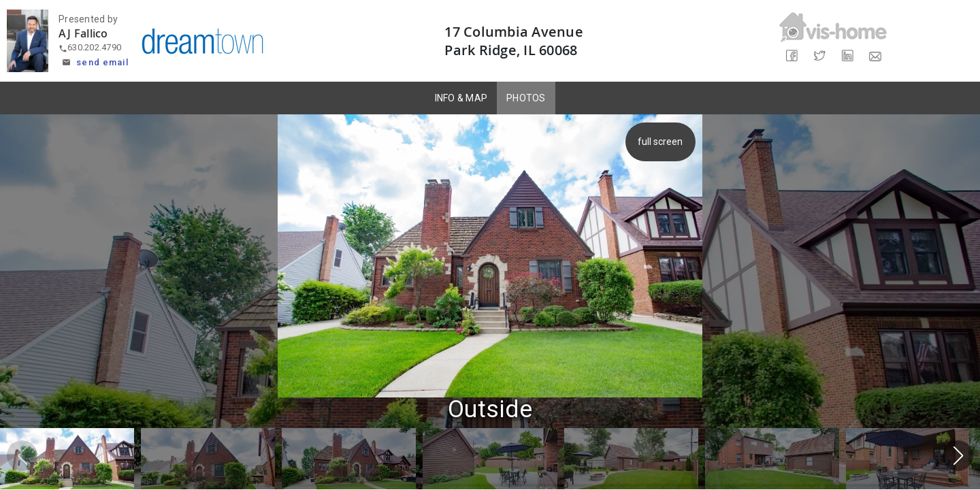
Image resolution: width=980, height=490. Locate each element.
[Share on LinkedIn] (847, 56)
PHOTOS (526, 98)
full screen (663, 142)
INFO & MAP (461, 98)
